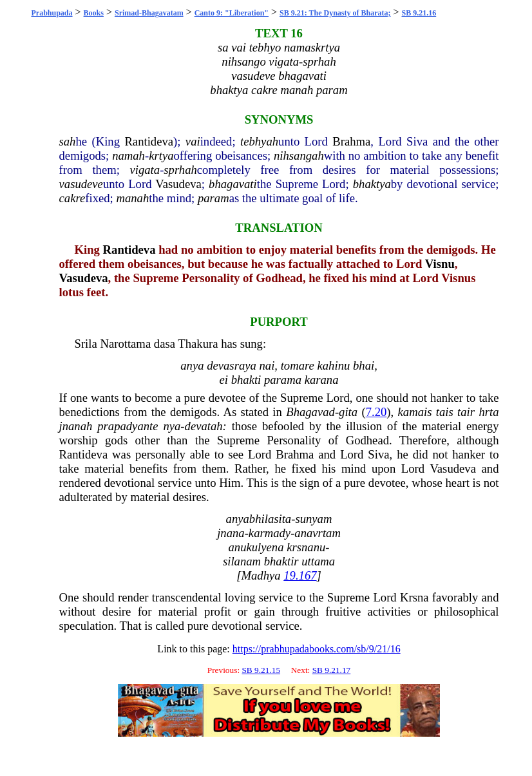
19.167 (300, 575)
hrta (489, 412)
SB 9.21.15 (261, 670)
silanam (242, 561)
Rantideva (149, 141)
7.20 (376, 412)
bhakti (246, 380)
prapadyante (128, 426)
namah (128, 156)
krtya (161, 156)
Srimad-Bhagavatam (149, 13)
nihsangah (299, 156)
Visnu (440, 264)
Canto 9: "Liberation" (232, 13)
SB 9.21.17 (332, 670)
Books (94, 13)
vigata (145, 170)
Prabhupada (52, 13)
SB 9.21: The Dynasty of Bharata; (335, 13)
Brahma (351, 141)
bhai (364, 365)
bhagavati (233, 184)
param (214, 198)
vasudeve (81, 184)
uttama (318, 561)
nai (267, 365)
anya (192, 365)
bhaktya (372, 184)
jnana (231, 533)
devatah (204, 426)
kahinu (334, 365)
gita (348, 412)
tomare (298, 365)
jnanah (76, 426)
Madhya (261, 575)
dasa (165, 344)
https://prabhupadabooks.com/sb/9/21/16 (317, 649)
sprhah (180, 170)
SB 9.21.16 (419, 13)
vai (193, 141)
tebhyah (259, 141)
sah (68, 141)
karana (322, 380)
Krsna (414, 597)
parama (283, 380)
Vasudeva (178, 184)
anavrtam (318, 533)
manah (132, 198)
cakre (72, 198)
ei (224, 380)
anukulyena (256, 547)
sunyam (313, 519)
